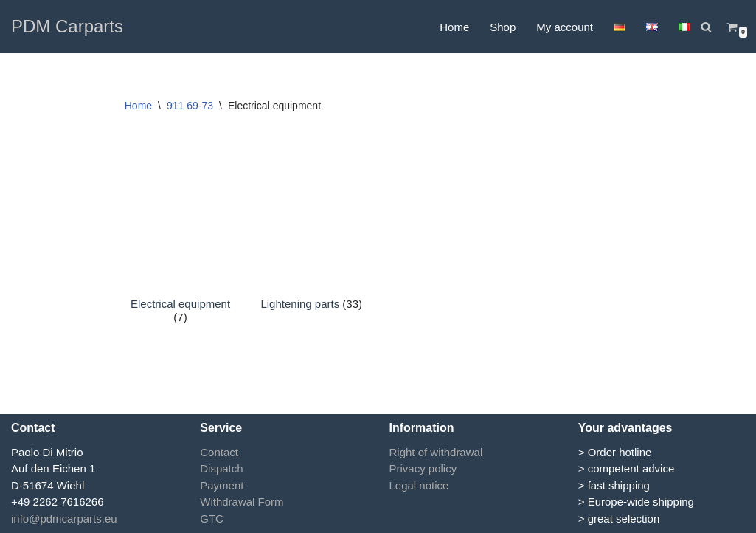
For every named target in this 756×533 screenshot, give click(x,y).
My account (565, 27)
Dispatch (221, 468)
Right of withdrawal (436, 452)
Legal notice (419, 485)
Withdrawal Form (242, 502)
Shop (503, 27)
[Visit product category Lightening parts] (311, 243)
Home (454, 27)
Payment (222, 485)
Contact (219, 452)
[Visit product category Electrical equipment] (181, 250)
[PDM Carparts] (67, 27)
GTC (212, 519)
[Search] (706, 27)
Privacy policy (423, 468)
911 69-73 (190, 106)
